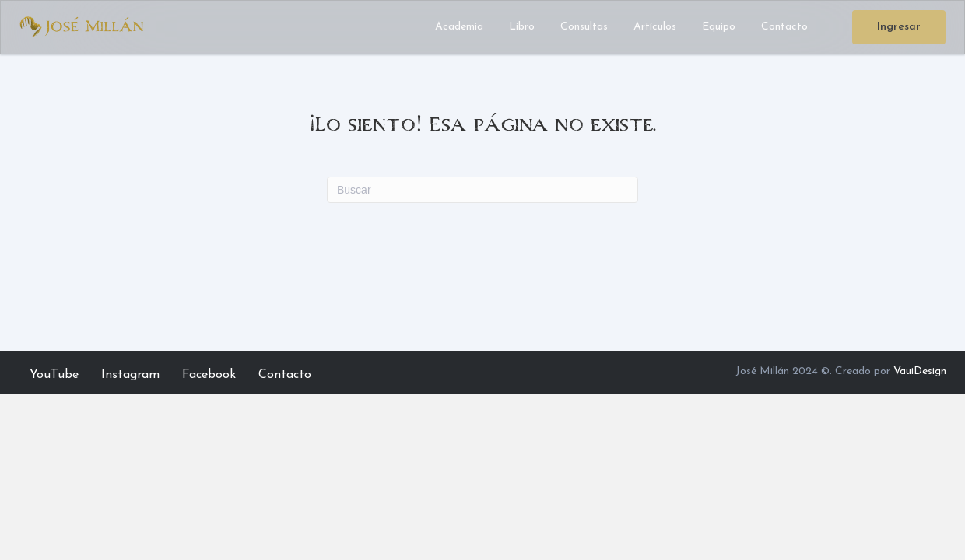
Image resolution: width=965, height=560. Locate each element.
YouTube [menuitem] (54, 375)
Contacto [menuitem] (285, 375)
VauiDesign (920, 371)
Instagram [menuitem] (130, 375)
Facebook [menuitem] (209, 375)
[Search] (482, 190)
